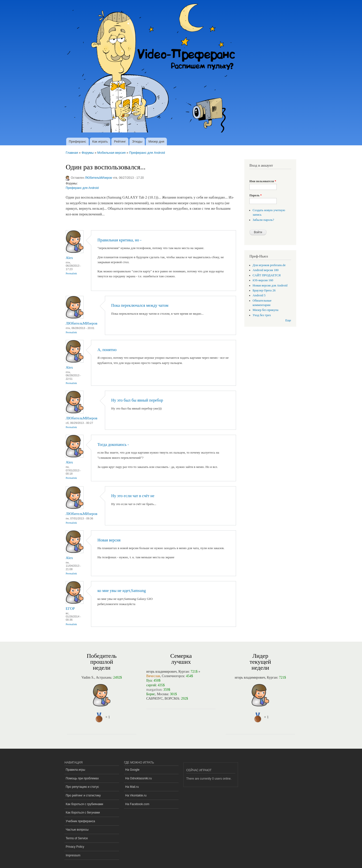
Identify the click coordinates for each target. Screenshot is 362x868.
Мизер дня (156, 141)
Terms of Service (77, 838)
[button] (251, 174)
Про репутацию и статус (82, 787)
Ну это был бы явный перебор (137, 400)
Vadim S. (88, 677)
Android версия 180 (266, 270)
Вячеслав (153, 676)
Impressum (73, 855)
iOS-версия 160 (263, 280)
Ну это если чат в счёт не (133, 496)
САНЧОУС (155, 699)
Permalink (71, 273)
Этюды (137, 141)
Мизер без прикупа (266, 310)
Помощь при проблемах (82, 778)
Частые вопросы (77, 830)
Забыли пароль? (263, 220)
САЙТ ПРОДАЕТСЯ (267, 275)
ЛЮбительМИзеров (99, 178)
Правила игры (75, 770)
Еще (288, 320)
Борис (151, 694)
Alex (69, 258)
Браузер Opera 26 (264, 290)
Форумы (88, 153)
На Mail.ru (132, 787)
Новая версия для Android (270, 285)
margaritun (154, 690)
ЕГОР (70, 609)
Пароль (256, 195)
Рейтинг (120, 141)
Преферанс (77, 141)
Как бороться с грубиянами (84, 804)
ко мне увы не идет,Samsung (122, 591)
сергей (151, 685)
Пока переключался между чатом (140, 305)
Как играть (100, 141)
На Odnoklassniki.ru (138, 778)
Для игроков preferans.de (269, 265)
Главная (72, 153)
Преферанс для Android (147, 153)
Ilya (149, 680)
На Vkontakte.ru (136, 795)
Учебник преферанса (80, 821)
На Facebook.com (137, 804)
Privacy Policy (75, 847)
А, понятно (107, 350)
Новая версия (109, 540)
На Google (132, 770)
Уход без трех (262, 315)
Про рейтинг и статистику (83, 795)
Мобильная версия (111, 153)
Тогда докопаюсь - (113, 445)
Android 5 (259, 295)
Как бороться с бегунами (83, 813)
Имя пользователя (263, 181)
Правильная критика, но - (119, 240)
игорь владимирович (162, 672)
